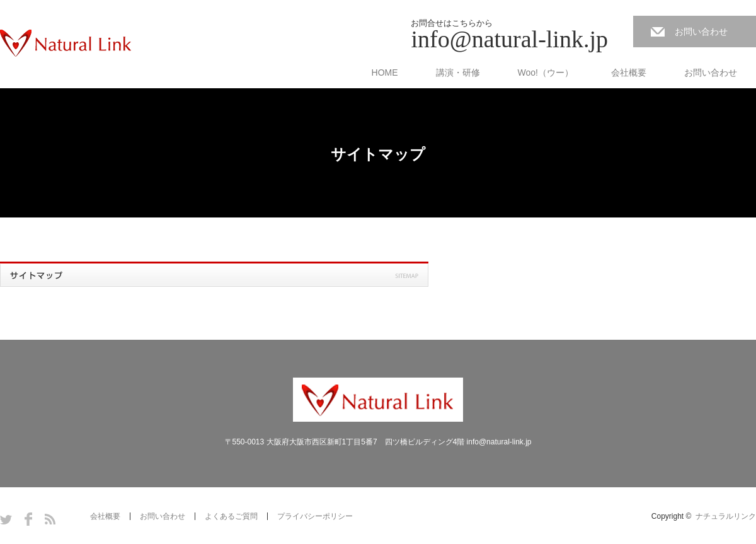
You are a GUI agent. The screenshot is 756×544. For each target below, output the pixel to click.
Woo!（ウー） (546, 72)
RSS (50, 519)
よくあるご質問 (231, 516)
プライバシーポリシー (315, 516)
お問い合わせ (701, 32)
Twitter (6, 519)
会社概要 (629, 72)
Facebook (28, 519)
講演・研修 (458, 72)
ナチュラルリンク (726, 516)
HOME (385, 72)
